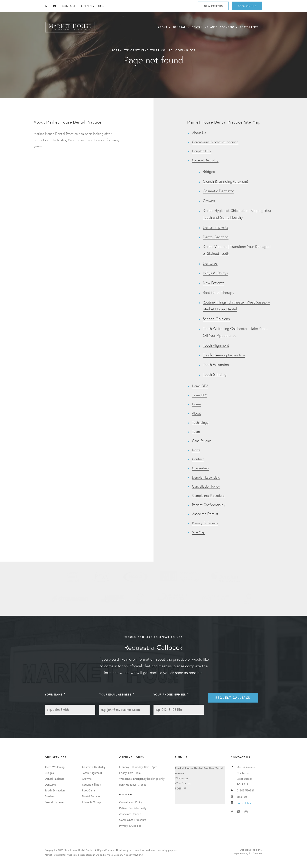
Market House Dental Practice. (79, 850)
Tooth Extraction (216, 364)
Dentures (210, 263)
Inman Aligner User (112, 599)
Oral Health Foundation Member (216, 599)
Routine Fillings (91, 784)
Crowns (209, 201)
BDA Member (101, 577)
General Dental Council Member (73, 577)
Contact (198, 459)
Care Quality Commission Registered (249, 599)
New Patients (213, 6)
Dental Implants (205, 27)
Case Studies (202, 441)
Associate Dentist (205, 514)
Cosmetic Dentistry (218, 191)
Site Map (199, 532)
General (179, 27)
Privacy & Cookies (205, 523)
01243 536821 (245, 790)
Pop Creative (255, 853)
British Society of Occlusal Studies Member (141, 599)
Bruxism (50, 796)
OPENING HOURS (93, 6)
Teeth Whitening (55, 767)
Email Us (242, 797)
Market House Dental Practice (70, 27)
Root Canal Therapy (219, 292)
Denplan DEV (202, 151)
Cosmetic (227, 27)
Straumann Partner (70, 599)
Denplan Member (226, 577)
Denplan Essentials (206, 477)
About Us (199, 133)
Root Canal (89, 790)
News (196, 450)
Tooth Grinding (215, 374)
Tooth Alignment (216, 345)
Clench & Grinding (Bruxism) (225, 181)
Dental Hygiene (54, 802)
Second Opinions (216, 319)
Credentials (201, 468)
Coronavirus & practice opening (215, 142)
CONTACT (69, 6)
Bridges (209, 171)
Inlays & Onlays (215, 273)
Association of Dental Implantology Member (179, 577)
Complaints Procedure (208, 495)
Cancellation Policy (206, 486)
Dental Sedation (216, 237)
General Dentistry (205, 160)
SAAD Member (135, 577)
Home (196, 404)
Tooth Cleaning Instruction (224, 355)
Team (196, 431)
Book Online (247, 6)
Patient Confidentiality (209, 505)
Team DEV (200, 395)
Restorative (249, 27)
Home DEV (200, 386)
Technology (200, 422)
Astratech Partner (174, 599)
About (163, 27)
